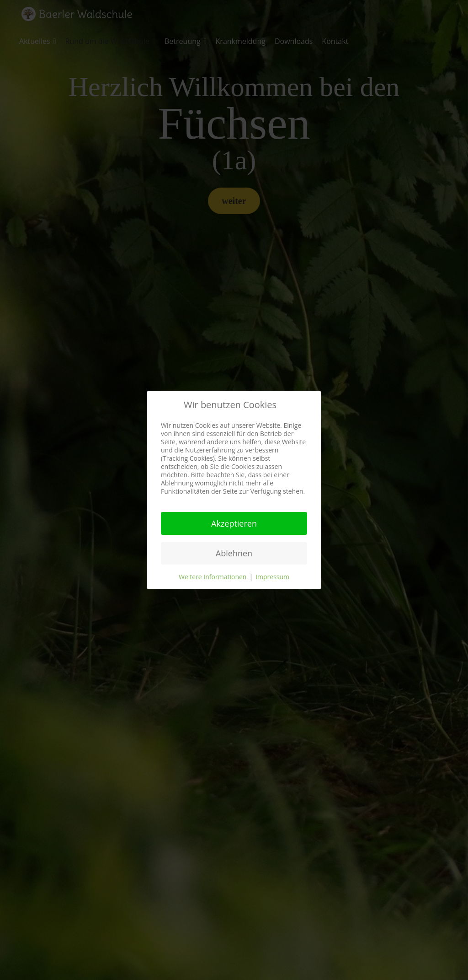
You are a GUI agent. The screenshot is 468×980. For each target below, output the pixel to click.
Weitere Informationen (213, 577)
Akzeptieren (234, 523)
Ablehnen (234, 553)
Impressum (272, 577)
